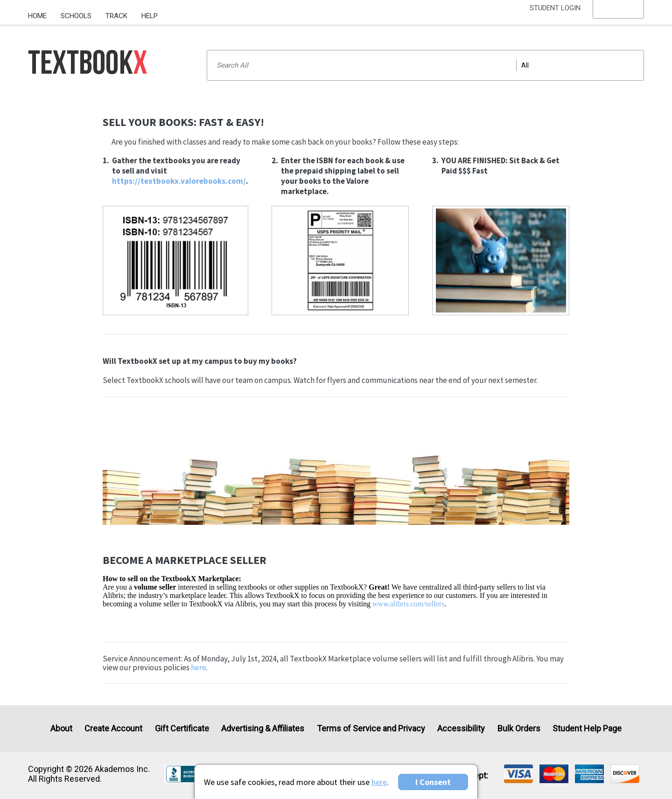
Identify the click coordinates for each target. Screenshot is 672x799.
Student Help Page (587, 728)
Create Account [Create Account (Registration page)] (113, 728)
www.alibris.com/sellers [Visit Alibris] (408, 604)
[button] (618, 16)
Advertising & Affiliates (263, 728)
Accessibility (461, 728)
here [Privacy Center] (379, 782)
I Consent (433, 782)
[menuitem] (41, 13)
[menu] (618, 16)
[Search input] (425, 65)
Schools (76, 16)
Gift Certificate (182, 728)
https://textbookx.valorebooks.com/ (179, 181)
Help (150, 16)
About (61, 728)
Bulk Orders (519, 728)
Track (116, 16)
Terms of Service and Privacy (371, 728)
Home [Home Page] (37, 16)
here (199, 667)
